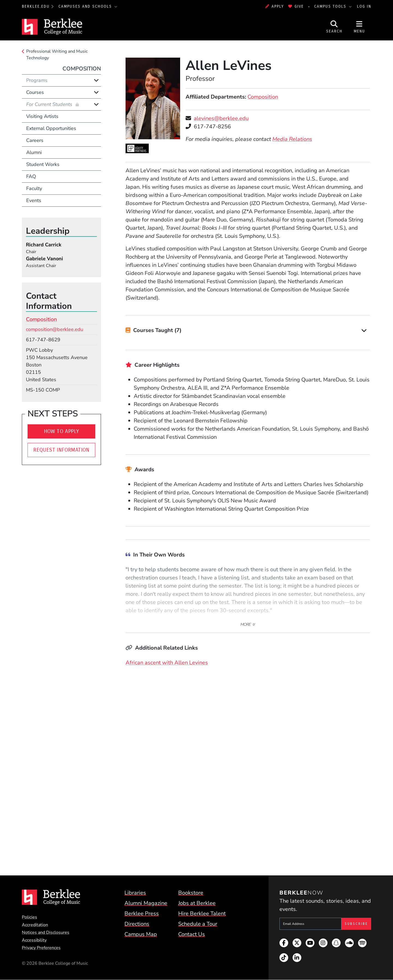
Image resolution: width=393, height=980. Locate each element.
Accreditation (35, 925)
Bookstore (191, 893)
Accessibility (34, 940)
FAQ (31, 176)
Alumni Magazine (146, 903)
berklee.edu (36, 6)
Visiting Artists (42, 116)
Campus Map (141, 934)
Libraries (135, 893)
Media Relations (292, 139)
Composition (263, 97)
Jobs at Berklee (197, 903)
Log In (364, 6)
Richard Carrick (44, 245)
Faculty (34, 188)
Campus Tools (331, 6)
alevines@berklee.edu (221, 118)
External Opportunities (51, 128)
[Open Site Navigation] (359, 27)
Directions (137, 924)
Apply (275, 6)
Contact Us (192, 934)
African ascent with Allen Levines (167, 663)
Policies (29, 917)
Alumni (34, 152)
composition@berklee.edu (55, 329)
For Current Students (50, 104)
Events (34, 200)
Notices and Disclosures (46, 932)
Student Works (43, 164)
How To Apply (62, 431)
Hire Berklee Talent (202, 914)
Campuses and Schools (86, 6)
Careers (35, 140)
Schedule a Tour (198, 924)
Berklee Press (142, 914)
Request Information (61, 450)
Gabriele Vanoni (44, 259)
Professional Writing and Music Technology (57, 55)
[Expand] (364, 331)
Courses (35, 92)
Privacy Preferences (41, 948)
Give (296, 6)
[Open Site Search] (334, 27)
